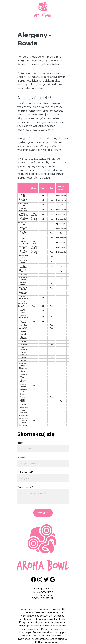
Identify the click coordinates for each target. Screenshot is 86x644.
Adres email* (25, 472)
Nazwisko (23, 458)
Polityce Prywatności (47, 642)
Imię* (21, 443)
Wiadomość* (25, 487)
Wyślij (43, 513)
